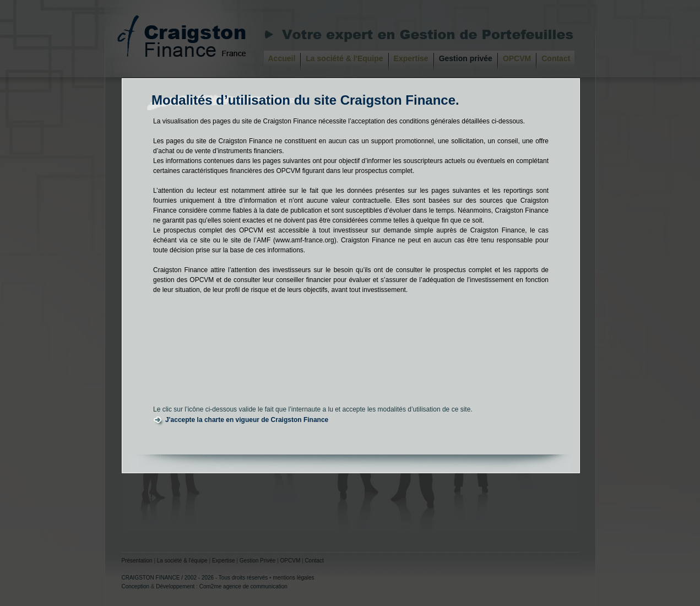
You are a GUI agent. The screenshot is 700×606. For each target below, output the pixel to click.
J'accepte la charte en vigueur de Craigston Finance (247, 420)
